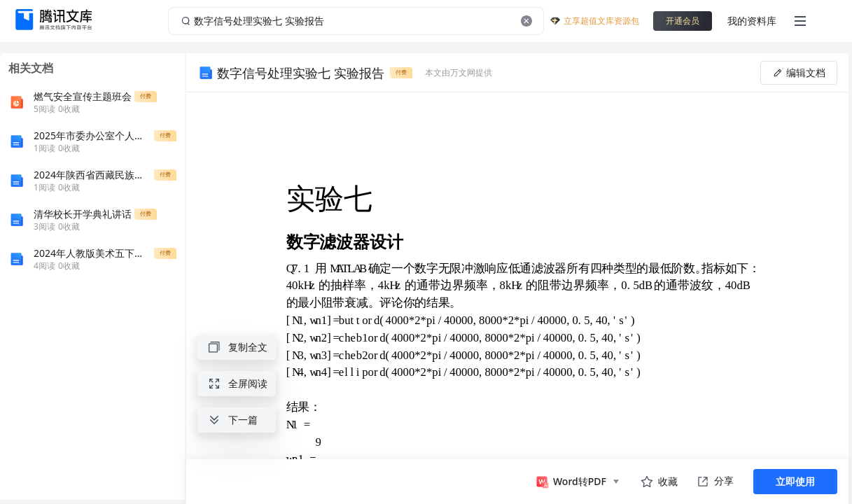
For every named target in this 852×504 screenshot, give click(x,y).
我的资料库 (752, 21)
